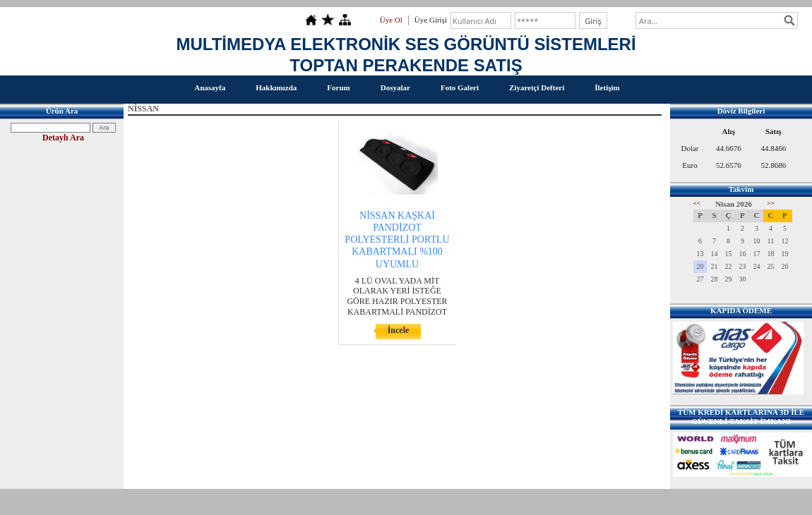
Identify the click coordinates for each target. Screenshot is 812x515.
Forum (338, 87)
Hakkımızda (276, 87)
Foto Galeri (460, 87)
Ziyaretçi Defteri (537, 87)
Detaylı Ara (63, 138)
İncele (399, 330)
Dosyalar (395, 87)
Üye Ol (391, 20)
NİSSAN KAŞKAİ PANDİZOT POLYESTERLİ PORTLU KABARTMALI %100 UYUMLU (397, 240)
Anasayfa (210, 87)
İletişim (607, 87)
